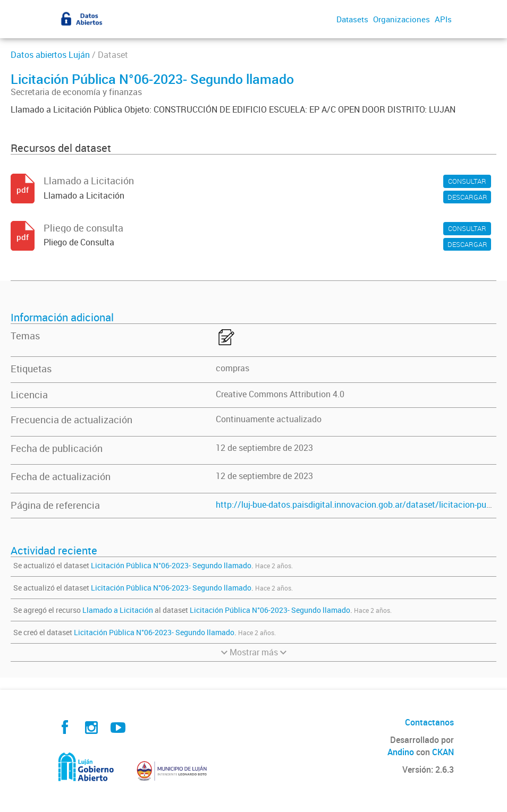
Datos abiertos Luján (50, 55)
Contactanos (429, 722)
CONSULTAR (467, 181)
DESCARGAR (467, 197)
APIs (443, 19)
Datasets (352, 19)
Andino (401, 752)
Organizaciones (402, 19)
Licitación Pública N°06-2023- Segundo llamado (171, 565)
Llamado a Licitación (119, 610)
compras (233, 368)
